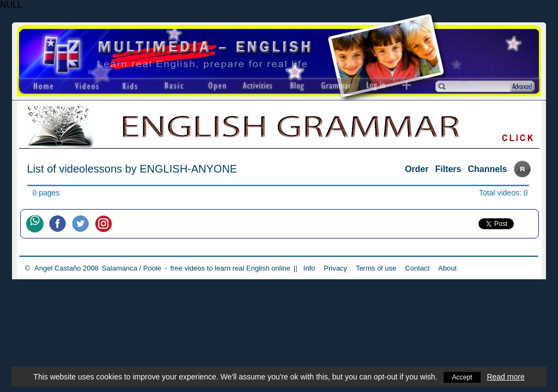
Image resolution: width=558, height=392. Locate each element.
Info (310, 268)
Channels (487, 169)
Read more (507, 377)
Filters (448, 169)
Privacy (335, 268)
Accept (462, 377)
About (447, 268)
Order (417, 169)
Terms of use (376, 268)
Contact (417, 268)
